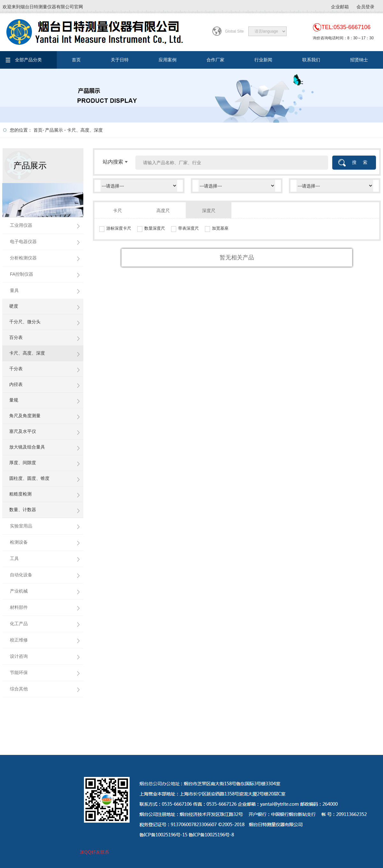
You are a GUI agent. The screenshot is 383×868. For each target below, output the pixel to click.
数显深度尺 (155, 228)
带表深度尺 (188, 228)
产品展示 (54, 130)
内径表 (16, 384)
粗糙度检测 (20, 494)
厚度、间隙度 (23, 463)
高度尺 (163, 211)
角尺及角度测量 (25, 416)
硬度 (14, 306)
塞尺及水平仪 (23, 431)
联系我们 (311, 60)
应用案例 (168, 60)
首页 (76, 60)
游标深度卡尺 (119, 228)
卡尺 (117, 211)
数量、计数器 (23, 510)
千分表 (16, 369)
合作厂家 (215, 60)
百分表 (16, 337)
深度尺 (209, 211)
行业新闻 (263, 60)
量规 (14, 400)
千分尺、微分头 (25, 322)
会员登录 (365, 7)
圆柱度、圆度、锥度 (29, 478)
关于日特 (120, 60)
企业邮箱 (340, 7)
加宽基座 (220, 228)
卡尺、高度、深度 (85, 130)
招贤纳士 (359, 60)
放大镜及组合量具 (27, 447)
